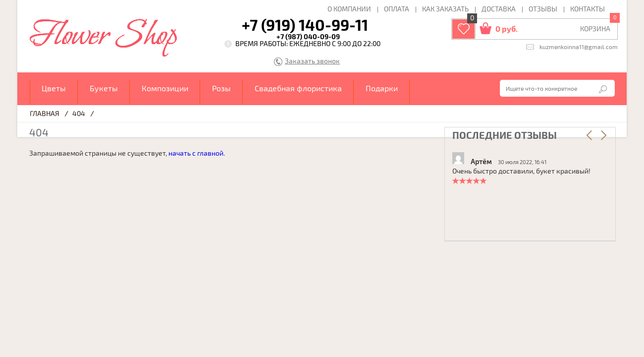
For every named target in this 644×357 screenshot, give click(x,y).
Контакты (588, 9)
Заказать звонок (312, 61)
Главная (45, 113)
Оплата (397, 9)
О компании (349, 9)
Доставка (499, 9)
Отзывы (543, 9)
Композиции (165, 88)
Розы (221, 88)
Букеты (104, 88)
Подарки (382, 88)
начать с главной (196, 153)
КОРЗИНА (595, 29)
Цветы (54, 88)
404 (79, 113)
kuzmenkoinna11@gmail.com (579, 47)
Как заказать (445, 9)
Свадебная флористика (298, 88)
